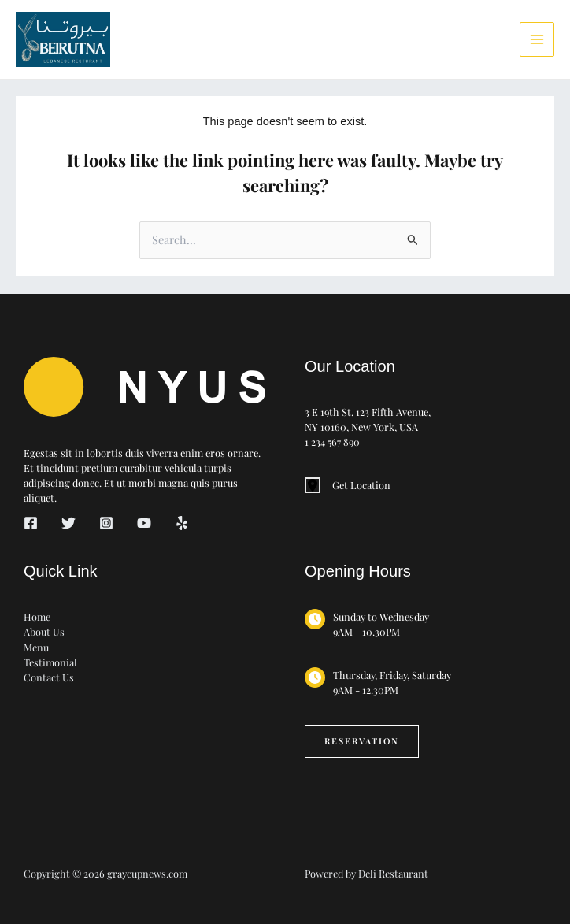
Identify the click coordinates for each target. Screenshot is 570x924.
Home (37, 616)
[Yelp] (182, 523)
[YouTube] (144, 523)
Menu (36, 647)
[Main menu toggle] (537, 39)
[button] (362, 742)
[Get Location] (348, 485)
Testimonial (50, 662)
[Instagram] (106, 523)
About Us (44, 631)
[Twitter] (68, 523)
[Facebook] (31, 523)
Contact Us (49, 677)
